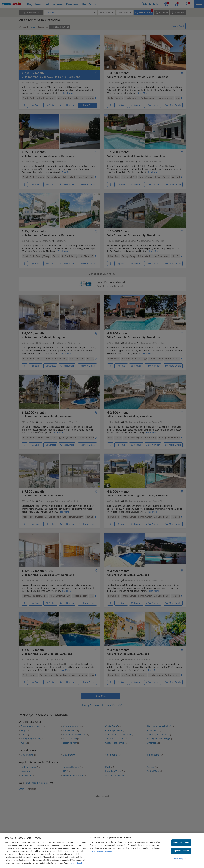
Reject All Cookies (181, 851)
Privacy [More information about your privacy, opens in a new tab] (73, 863)
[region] (102, 850)
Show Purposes (181, 859)
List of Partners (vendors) (101, 852)
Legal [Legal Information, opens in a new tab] (79, 863)
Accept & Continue (181, 842)
